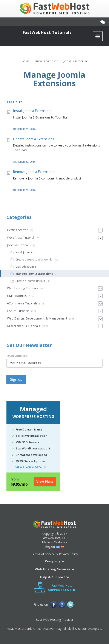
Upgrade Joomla (26, 267)
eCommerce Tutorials (22, 303)
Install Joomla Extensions (33, 111)
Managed (33, 413)
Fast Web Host (62, 588)
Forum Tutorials (18, 311)
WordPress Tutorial (21, 238)
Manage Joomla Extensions (34, 274)
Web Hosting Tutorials (23, 288)
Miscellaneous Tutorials (24, 326)
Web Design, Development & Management (37, 318)
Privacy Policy (68, 554)
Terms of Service (43, 554)
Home (25, 61)
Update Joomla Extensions (34, 139)
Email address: (17, 356)
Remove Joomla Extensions (34, 172)
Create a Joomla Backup (30, 281)
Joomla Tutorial (76, 61)
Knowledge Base (46, 61)
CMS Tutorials (17, 296)
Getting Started (18, 230)
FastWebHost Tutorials (47, 32)
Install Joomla (24, 252)
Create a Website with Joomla (34, 260)
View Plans (45, 481)
